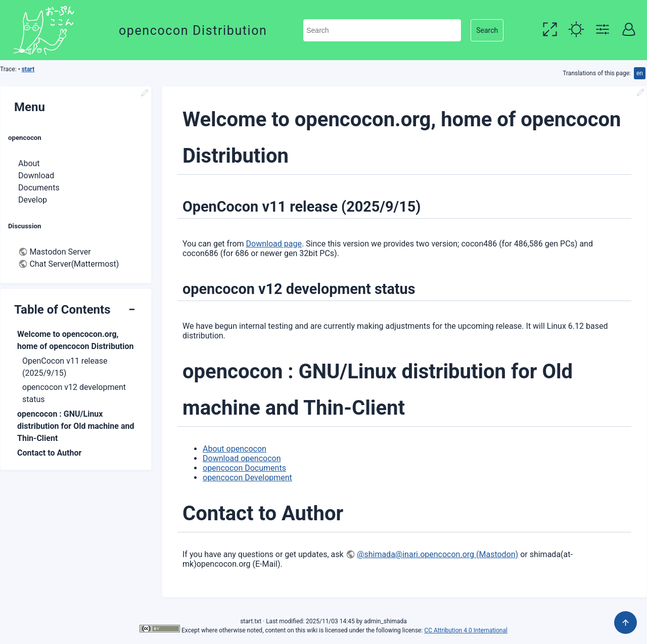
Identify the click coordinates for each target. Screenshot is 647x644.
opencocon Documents (244, 468)
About (29, 163)
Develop (33, 200)
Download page (274, 244)
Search (487, 30)
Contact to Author (49, 453)
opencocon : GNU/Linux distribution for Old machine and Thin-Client (76, 426)
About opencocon (235, 449)
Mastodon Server (60, 252)
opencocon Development (247, 478)
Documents (39, 188)
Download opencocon (242, 458)
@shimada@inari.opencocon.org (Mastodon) (437, 554)
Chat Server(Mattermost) (74, 264)
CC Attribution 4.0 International (466, 630)
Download (36, 176)
